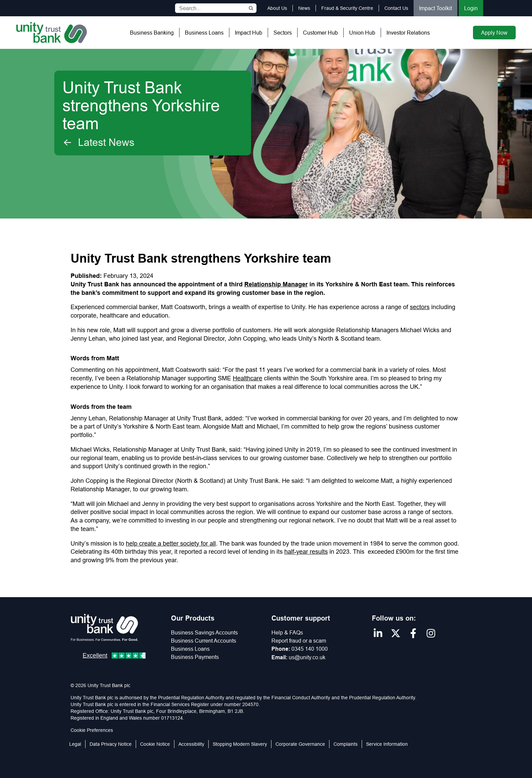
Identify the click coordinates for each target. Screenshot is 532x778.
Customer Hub (320, 33)
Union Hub (362, 33)
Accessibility (191, 744)
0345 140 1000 (310, 649)
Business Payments (195, 657)
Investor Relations (408, 33)
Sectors (283, 33)
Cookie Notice (155, 744)
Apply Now (494, 33)
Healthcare (248, 378)
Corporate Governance (300, 744)
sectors (420, 307)
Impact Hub (249, 33)
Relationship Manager (276, 284)
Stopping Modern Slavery (240, 744)
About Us (277, 8)
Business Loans (204, 33)
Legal (75, 744)
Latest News (98, 143)
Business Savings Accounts (204, 632)
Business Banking (152, 33)
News (304, 8)
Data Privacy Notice (111, 744)
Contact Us (396, 8)
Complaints (346, 744)
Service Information (387, 744)
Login (471, 8)
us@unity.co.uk (307, 657)
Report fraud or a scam (299, 641)
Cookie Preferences (92, 730)
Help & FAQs (287, 632)
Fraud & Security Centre (347, 8)
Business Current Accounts (204, 641)
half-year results (306, 552)
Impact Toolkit (435, 8)
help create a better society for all (171, 543)
